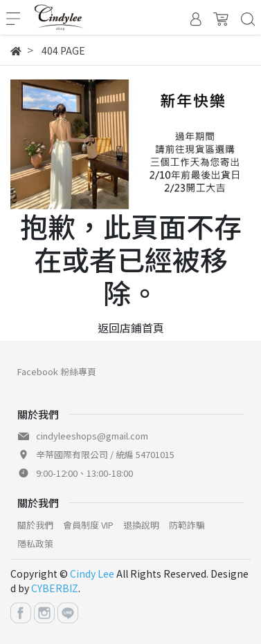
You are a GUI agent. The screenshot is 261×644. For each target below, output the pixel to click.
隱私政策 (35, 543)
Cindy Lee (92, 574)
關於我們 (35, 525)
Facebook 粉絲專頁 (57, 371)
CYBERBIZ (55, 588)
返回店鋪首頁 (131, 328)
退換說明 (141, 525)
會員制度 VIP (88, 525)
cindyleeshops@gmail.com (92, 436)
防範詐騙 (187, 525)
